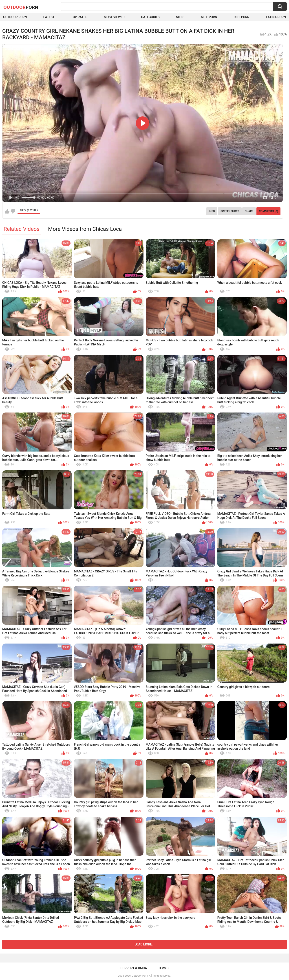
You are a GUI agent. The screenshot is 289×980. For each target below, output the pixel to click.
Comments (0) (268, 211)
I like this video (7, 211)
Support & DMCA (134, 968)
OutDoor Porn (140, 976)
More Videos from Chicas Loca (85, 229)
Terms (163, 968)
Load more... (144, 944)
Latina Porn (276, 17)
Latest (49, 17)
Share (249, 211)
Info (212, 211)
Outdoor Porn (15, 17)
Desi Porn (241, 17)
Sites (180, 17)
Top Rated (79, 17)
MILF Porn (209, 17)
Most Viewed (114, 17)
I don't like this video (13, 211)
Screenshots (230, 211)
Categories (150, 17)
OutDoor (21, 7)
